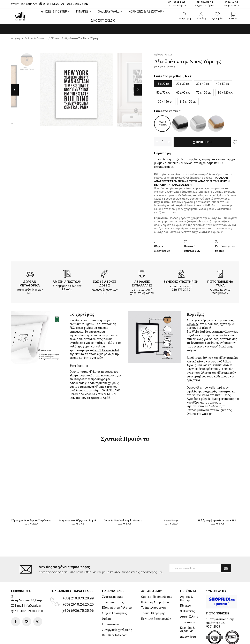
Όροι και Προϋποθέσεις (157, 580)
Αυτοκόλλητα (189, 600)
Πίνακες (185, 589)
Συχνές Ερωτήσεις (115, 597)
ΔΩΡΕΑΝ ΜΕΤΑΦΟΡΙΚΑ (30, 283)
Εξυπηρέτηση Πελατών (117, 591)
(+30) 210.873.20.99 (78, 582)
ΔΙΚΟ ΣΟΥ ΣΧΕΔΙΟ (103, 21)
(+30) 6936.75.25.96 (78, 594)
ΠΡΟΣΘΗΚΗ (202, 142)
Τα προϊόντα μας (113, 586)
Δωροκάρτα (188, 620)
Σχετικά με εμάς (113, 580)
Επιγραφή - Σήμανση (205, 4)
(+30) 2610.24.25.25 (78, 588)
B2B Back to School (115, 619)
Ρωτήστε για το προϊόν (225, 248)
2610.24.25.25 (77, 4)
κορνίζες (193, 323)
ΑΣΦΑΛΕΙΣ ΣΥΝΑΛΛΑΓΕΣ (142, 283)
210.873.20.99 (54, 4)
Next (138, 90)
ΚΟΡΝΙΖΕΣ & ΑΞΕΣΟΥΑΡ (145, 11)
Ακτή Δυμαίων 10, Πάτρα (27, 584)
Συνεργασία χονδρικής (117, 613)
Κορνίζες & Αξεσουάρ (187, 613)
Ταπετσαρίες (189, 606)
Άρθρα (106, 602)
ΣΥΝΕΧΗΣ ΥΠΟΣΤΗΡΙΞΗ (181, 281)
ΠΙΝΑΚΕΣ (82, 11)
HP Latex (95, 371)
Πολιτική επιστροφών (192, 248)
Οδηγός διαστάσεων (162, 248)
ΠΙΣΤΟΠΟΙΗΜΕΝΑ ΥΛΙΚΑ (220, 283)
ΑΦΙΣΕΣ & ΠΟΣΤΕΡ (54, 11)
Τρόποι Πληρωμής (153, 597)
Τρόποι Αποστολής (154, 591)
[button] (185, 16)
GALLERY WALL (109, 11)
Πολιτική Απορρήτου (155, 586)
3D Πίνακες (188, 595)
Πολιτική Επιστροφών (156, 602)
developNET (159, 638)
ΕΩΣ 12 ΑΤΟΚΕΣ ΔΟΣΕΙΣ (105, 283)
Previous (15, 90)
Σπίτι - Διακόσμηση (177, 4)
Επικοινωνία (111, 608)
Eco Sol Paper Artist (106, 350)
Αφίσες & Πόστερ (187, 582)
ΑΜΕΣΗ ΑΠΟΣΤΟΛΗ (67, 281)
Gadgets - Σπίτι (231, 4)
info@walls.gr (33, 589)
